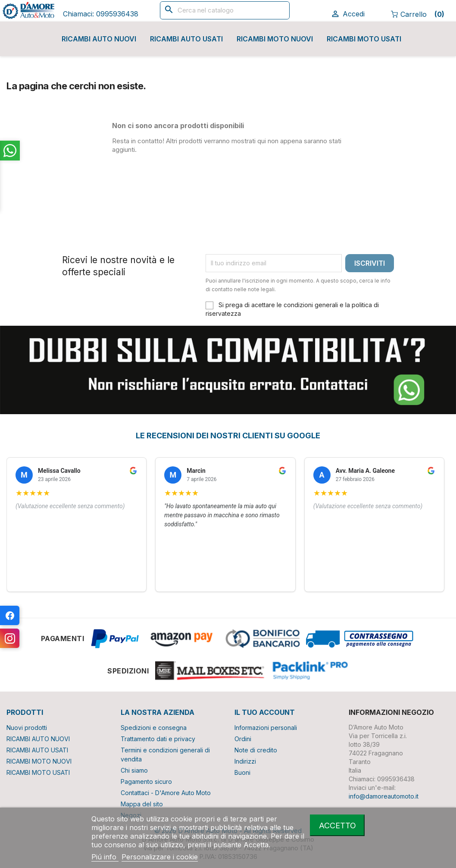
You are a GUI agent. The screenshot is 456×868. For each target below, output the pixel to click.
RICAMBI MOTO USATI (364, 39)
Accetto (337, 825)
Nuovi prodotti (27, 728)
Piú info (105, 857)
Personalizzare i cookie (160, 857)
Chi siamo (134, 770)
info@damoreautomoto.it (384, 796)
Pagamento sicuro (146, 782)
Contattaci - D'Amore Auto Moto (166, 793)
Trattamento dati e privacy (158, 739)
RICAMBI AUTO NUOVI (99, 39)
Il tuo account (265, 712)
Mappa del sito (142, 804)
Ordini (243, 739)
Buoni (242, 772)
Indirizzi (245, 761)
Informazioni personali (266, 728)
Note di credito (256, 750)
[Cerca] (225, 10)
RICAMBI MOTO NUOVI (275, 39)
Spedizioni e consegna (154, 728)
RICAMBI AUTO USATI (186, 39)
